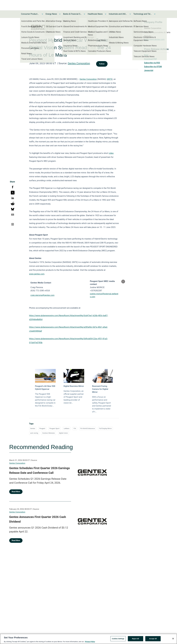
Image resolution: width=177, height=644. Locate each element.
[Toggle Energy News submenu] (60, 14)
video (111, 153)
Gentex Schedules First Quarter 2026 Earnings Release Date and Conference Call (40, 470)
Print (146, 55)
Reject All (136, 640)
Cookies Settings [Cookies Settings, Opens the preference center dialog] (118, 640)
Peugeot (42, 428)
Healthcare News (95, 14)
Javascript (149, 70)
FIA (75, 428)
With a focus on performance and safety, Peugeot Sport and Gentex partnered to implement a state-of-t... (101, 404)
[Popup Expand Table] (123, 282)
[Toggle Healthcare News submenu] (106, 14)
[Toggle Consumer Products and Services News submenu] (42, 14)
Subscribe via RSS (152, 63)
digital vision (63, 433)
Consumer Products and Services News (30, 14)
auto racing (34, 433)
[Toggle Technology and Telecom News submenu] (155, 14)
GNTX (109, 79)
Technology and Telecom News (143, 14)
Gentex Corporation (79, 63)
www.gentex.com (37, 274)
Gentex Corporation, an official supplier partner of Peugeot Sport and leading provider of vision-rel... (74, 397)
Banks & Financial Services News (72, 14)
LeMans (67, 428)
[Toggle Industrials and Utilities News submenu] (130, 14)
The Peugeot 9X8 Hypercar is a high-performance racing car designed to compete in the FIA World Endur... (45, 400)
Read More (16, 492)
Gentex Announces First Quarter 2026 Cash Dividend (38, 519)
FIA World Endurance (88, 428)
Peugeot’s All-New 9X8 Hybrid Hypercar (45, 388)
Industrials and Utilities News (118, 14)
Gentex (33, 428)
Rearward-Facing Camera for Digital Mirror (100, 389)
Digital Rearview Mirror (74, 386)
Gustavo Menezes (48, 433)
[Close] (173, 640)
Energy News (51, 14)
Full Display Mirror (105, 428)
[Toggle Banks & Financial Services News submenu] (84, 14)
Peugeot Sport (55, 428)
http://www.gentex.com (154, 39)
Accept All (153, 640)
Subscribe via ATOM (153, 67)
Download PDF (151, 59)
